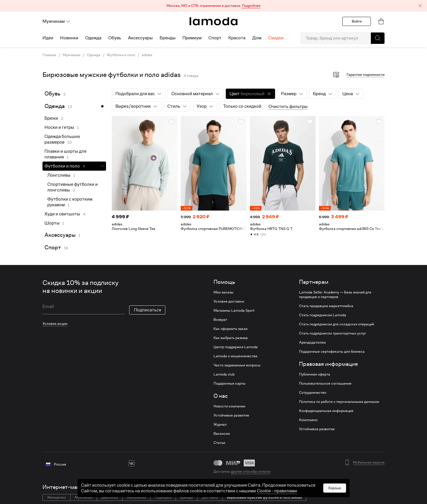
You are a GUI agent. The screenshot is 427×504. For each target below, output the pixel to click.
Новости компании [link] (229, 406)
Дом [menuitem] (257, 38)
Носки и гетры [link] (59, 127)
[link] (213, 21)
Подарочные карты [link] (229, 383)
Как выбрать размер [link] (231, 338)
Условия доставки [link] (229, 301)
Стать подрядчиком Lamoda (323, 315)
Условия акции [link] (55, 324)
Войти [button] (357, 21)
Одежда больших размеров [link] (62, 139)
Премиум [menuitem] (192, 38)
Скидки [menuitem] (276, 38)
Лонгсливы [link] (59, 175)
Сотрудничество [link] (313, 393)
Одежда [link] (94, 55)
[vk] (132, 463)
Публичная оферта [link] (315, 374)
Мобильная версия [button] (369, 462)
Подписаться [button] (148, 310)
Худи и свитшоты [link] (62, 214)
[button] (213, 6)
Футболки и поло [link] (121, 55)
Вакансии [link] (222, 434)
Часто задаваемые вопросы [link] (237, 365)
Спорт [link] (53, 247)
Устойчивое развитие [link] (231, 415)
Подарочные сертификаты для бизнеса (332, 352)
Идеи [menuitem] (48, 38)
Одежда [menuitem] (93, 38)
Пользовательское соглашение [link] (325, 383)
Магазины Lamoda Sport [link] (234, 311)
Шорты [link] (52, 223)
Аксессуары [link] (60, 235)
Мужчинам (56, 21)
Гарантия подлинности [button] (366, 75)
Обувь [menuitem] (115, 38)
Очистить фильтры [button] (288, 107)
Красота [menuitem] (237, 38)
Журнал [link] (220, 425)
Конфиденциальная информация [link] (326, 411)
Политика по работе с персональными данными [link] (339, 402)
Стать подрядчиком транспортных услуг (333, 333)
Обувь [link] (52, 94)
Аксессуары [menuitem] (140, 38)
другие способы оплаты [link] (251, 471)
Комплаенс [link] (308, 420)
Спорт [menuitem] (215, 38)
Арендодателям (312, 342)
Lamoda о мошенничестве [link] (235, 356)
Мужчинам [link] (72, 55)
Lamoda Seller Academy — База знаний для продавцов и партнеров (335, 295)
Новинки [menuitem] (69, 38)
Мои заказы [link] (223, 292)
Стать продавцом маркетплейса (326, 306)
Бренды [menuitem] (168, 38)
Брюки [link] (51, 118)
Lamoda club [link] (224, 374)
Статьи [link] (219, 443)
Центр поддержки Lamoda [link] (236, 347)
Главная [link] (49, 55)
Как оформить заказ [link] (230, 329)
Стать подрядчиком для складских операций (336, 324)
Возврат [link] (220, 320)
